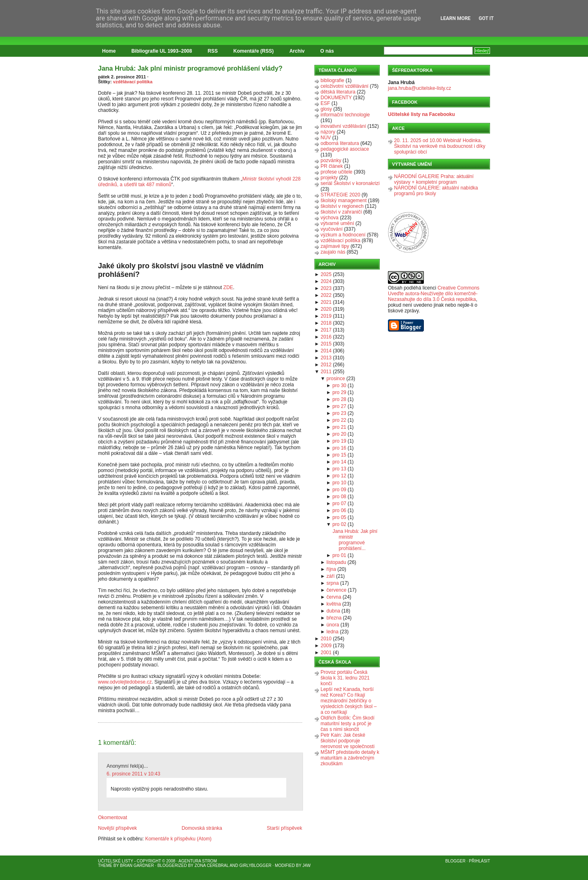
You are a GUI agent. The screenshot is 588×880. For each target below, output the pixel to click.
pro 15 (339, 455)
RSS (213, 51)
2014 (326, 351)
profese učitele (336, 172)
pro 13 (339, 469)
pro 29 (339, 392)
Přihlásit (479, 861)
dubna (333, 611)
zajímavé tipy (335, 246)
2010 (326, 639)
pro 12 (339, 476)
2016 (326, 337)
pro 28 (339, 399)
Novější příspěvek (117, 828)
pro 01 (339, 555)
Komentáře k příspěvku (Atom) (178, 839)
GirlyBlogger (255, 866)
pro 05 (339, 517)
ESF (325, 103)
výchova (330, 218)
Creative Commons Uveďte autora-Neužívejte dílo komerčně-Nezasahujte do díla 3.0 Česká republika (434, 294)
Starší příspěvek (284, 828)
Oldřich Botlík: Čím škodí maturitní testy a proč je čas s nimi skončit (347, 724)
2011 (326, 372)
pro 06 (339, 510)
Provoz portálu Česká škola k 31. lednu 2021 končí (345, 678)
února (333, 625)
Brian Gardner (137, 866)
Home (109, 51)
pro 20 (339, 434)
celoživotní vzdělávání (344, 86)
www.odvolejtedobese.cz (125, 682)
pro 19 (339, 441)
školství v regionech (342, 206)
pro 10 (339, 483)
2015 (326, 344)
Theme (105, 866)
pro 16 (339, 448)
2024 (326, 281)
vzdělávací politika (133, 82)
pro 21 (339, 427)
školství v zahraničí (341, 212)
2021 (326, 302)
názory (328, 132)
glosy (326, 109)
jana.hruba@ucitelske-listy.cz (420, 88)
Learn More (456, 18)
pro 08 (339, 497)
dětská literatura (338, 92)
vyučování (332, 229)
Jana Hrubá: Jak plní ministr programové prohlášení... (355, 540)
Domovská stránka (202, 828)
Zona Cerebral (212, 866)
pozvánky (331, 160)
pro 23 (339, 413)
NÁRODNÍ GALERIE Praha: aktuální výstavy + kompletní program (434, 179)
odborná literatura (340, 143)
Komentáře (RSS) (254, 51)
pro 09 (339, 490)
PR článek (332, 166)
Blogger (455, 861)
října (331, 569)
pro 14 (339, 462)
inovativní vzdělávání (343, 126)
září (331, 576)
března (334, 618)
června (334, 597)
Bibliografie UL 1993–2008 (162, 51)
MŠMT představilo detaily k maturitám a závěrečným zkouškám (350, 758)
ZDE (228, 287)
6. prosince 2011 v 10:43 (133, 774)
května (334, 604)
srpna (333, 583)
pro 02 (339, 524)
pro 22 (339, 420)
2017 (326, 330)
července (337, 590)
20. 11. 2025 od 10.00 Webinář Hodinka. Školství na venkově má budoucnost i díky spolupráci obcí (440, 146)
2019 (326, 316)
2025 (326, 274)
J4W (307, 866)
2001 (326, 653)
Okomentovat (112, 818)
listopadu (336, 562)
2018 (326, 323)
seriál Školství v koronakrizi (350, 183)
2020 (326, 309)
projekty (329, 178)
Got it (486, 18)
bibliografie (332, 80)
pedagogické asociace (345, 149)
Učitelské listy (116, 861)
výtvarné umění (337, 223)
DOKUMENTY (336, 98)
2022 (326, 295)
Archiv (297, 51)
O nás (327, 51)
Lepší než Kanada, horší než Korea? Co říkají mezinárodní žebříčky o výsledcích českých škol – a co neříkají (349, 701)
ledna (333, 632)
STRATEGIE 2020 (340, 195)
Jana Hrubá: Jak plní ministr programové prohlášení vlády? (190, 68)
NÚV (326, 138)
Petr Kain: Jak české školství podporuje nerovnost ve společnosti (347, 741)
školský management (344, 201)
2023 (326, 288)
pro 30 (339, 385)
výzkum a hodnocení (343, 235)
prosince (336, 379)
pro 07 (339, 503)
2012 (326, 365)
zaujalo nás (333, 252)
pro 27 (339, 406)
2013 (326, 358)
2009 (326, 646)
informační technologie (345, 115)
